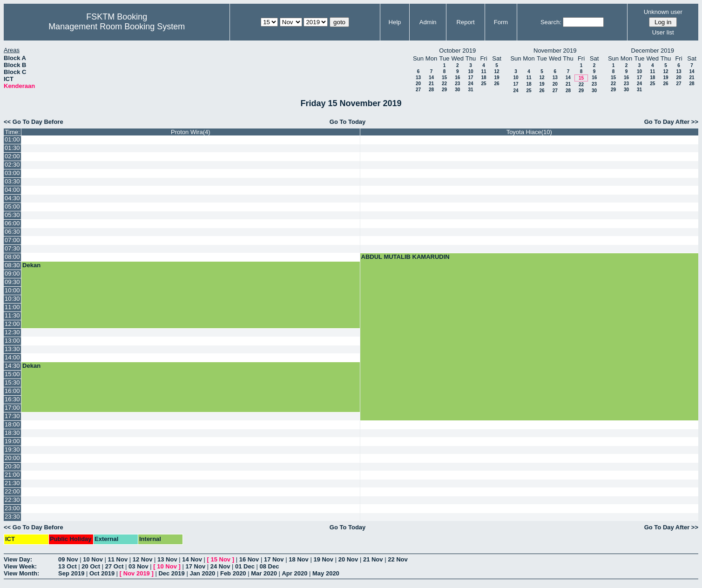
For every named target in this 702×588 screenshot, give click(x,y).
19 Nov (323, 559)
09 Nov (68, 559)
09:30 (12, 282)
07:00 (12, 240)
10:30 (12, 299)
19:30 (12, 449)
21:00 (12, 475)
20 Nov (348, 559)
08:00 (12, 257)
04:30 (12, 198)
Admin (428, 22)
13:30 (12, 349)
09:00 (12, 274)
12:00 (12, 324)
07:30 (12, 248)
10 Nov (93, 559)
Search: (551, 22)
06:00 (12, 223)
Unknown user (663, 12)
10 (470, 71)
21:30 (12, 483)
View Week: (20, 566)
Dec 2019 (171, 573)
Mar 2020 (264, 573)
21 (431, 84)
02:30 (12, 165)
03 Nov (138, 566)
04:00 (12, 190)
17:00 (12, 408)
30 (457, 90)
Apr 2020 (294, 573)
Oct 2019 (102, 573)
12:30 (12, 332)
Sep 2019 (71, 573)
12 (496, 71)
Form (501, 22)
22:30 (12, 500)
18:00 (12, 424)
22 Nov (398, 559)
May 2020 (326, 573)
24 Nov (220, 566)
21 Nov (373, 559)
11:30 (12, 315)
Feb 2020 (233, 573)
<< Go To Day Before (34, 122)
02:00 (12, 156)
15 (444, 78)
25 (483, 84)
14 (431, 78)
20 (418, 84)
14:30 (12, 366)
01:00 (12, 139)
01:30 (12, 148)
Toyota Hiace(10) (529, 132)
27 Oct (115, 566)
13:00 (12, 341)
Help (395, 22)
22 (444, 84)
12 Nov (143, 559)
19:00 (12, 441)
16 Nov (249, 559)
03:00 (12, 173)
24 (470, 84)
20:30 (12, 466)
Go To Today (348, 122)
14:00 (12, 357)
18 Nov (299, 559)
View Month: (21, 573)
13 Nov (167, 559)
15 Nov (220, 559)
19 (496, 78)
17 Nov (274, 559)
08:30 (12, 265)
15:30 (12, 382)
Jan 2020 (202, 573)
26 (496, 84)
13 (418, 78)
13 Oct (67, 566)
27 (418, 90)
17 (470, 78)
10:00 (12, 290)
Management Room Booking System (117, 27)
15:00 (12, 374)
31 (470, 90)
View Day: (18, 559)
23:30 (12, 517)
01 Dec (245, 566)
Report (466, 22)
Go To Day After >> (671, 122)
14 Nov (192, 559)
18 (483, 78)
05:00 (12, 206)
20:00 (12, 458)
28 (431, 90)
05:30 (12, 215)
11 (483, 71)
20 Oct (91, 566)
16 (457, 78)
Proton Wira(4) (191, 132)
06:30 (12, 232)
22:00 (12, 491)
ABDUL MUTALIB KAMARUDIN (405, 257)
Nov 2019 (137, 573)
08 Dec (270, 566)
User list (663, 32)
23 (457, 84)
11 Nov (118, 559)
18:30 (12, 433)
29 (444, 90)
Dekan (31, 265)
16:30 (12, 399)
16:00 (12, 391)
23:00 (12, 508)
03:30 (12, 181)
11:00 (12, 307)
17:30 (12, 416)
